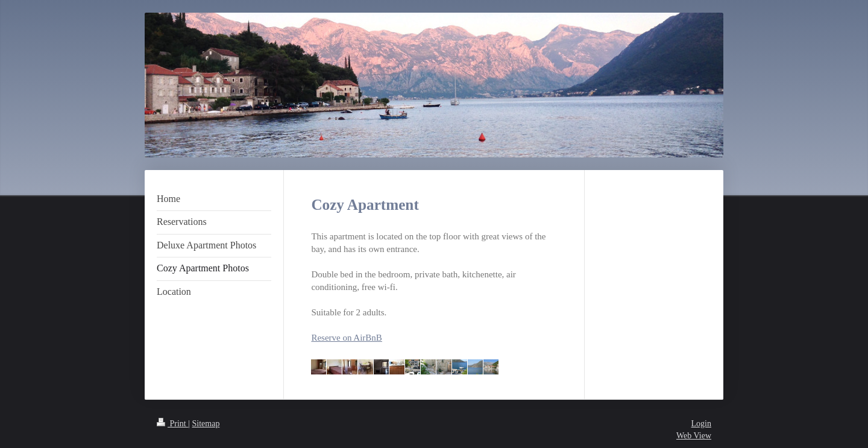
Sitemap (206, 424)
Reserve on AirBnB (347, 338)
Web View (694, 436)
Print (172, 424)
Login (701, 424)
